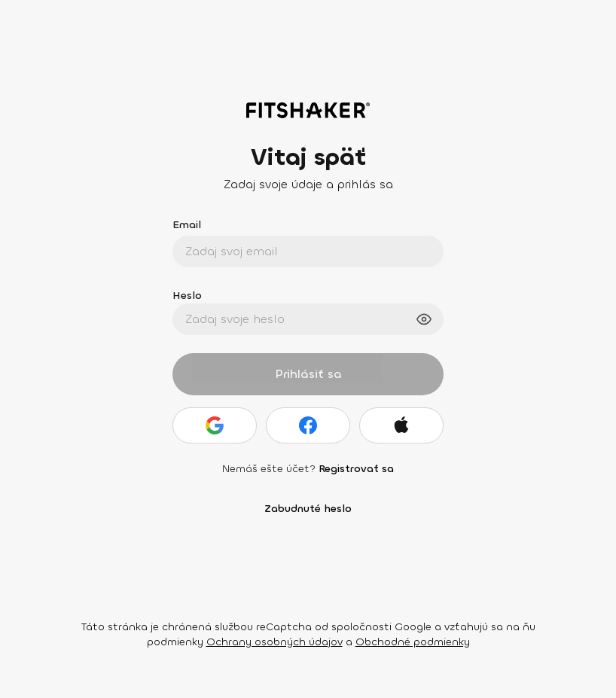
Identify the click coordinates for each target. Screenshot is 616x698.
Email (187, 225)
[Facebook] (308, 425)
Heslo (187, 296)
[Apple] (401, 425)
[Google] (215, 425)
